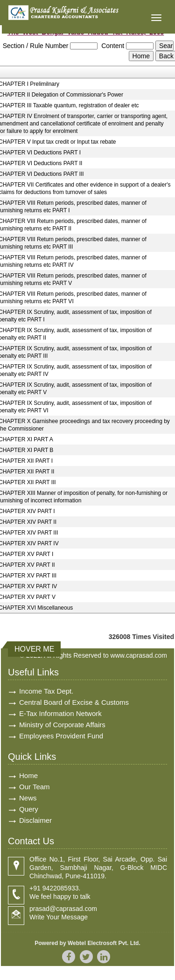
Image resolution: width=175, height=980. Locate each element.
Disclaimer (35, 820)
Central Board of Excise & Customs (74, 702)
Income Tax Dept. (46, 691)
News (28, 798)
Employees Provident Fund (61, 736)
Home (28, 775)
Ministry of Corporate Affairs (62, 725)
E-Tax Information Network (60, 713)
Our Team (35, 787)
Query (29, 809)
